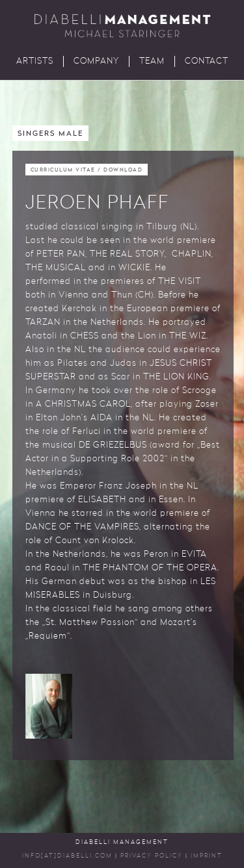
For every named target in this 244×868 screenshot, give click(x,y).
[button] (49, 706)
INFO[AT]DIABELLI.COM (67, 856)
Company (96, 61)
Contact (207, 61)
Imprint (207, 856)
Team (152, 61)
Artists (35, 61)
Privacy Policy (152, 856)
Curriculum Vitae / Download (87, 170)
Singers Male (50, 134)
